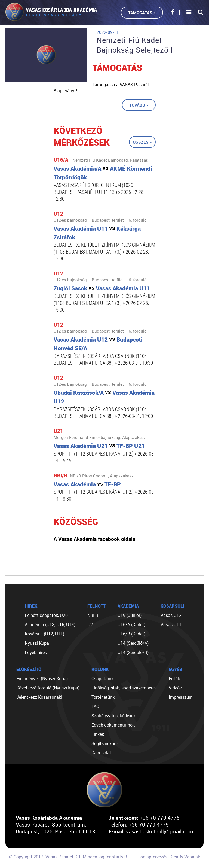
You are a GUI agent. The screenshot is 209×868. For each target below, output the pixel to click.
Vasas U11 (171, 625)
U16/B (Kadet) (131, 634)
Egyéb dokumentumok (113, 725)
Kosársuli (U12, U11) (44, 634)
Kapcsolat (101, 753)
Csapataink (102, 679)
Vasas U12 (171, 615)
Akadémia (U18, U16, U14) (50, 625)
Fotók (174, 679)
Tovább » (139, 105)
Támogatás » (142, 13)
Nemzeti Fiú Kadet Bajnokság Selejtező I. (136, 45)
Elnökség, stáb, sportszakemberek (124, 688)
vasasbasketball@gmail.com (160, 831)
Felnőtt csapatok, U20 (46, 615)
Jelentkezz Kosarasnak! (39, 697)
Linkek (98, 734)
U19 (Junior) (130, 615)
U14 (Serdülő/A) (133, 643)
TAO (95, 706)
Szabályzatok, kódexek (113, 716)
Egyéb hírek (36, 652)
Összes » (142, 142)
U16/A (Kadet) (131, 625)
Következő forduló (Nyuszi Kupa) (48, 688)
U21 (91, 625)
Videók (175, 688)
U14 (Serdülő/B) (133, 652)
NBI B (93, 615)
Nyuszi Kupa (37, 643)
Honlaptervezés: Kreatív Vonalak (169, 857)
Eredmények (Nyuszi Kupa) (42, 679)
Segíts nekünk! (106, 743)
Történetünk (103, 697)
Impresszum (181, 697)
